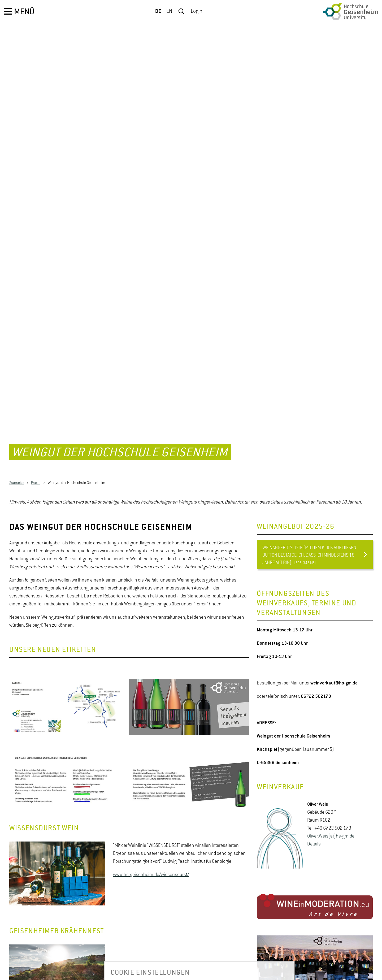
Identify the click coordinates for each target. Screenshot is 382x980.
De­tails (314, 818)
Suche (181, 11)
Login (197, 11)
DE (158, 11)
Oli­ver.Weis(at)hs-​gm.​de (331, 810)
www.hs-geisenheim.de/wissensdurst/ (151, 848)
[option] (129, 681)
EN (169, 11)
